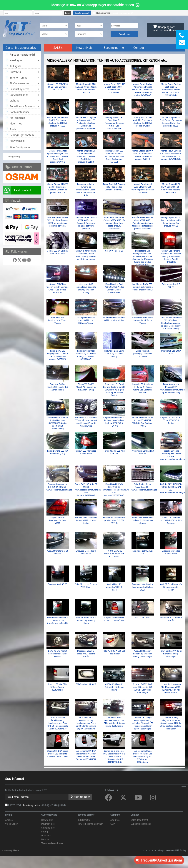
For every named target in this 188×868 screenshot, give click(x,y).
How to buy (47, 820)
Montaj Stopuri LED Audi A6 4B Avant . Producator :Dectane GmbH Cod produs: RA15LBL (114, 156)
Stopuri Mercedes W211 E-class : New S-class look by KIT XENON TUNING (114, 422)
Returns (45, 839)
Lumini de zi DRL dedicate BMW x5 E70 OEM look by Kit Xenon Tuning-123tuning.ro (114, 722)
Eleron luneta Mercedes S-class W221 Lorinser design (86, 520)
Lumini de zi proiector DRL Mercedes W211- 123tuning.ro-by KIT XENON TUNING (171, 688)
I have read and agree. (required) (37, 805)
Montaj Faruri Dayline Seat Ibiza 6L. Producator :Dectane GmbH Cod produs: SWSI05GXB (171, 90)
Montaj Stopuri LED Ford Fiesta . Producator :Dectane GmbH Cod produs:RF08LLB (171, 122)
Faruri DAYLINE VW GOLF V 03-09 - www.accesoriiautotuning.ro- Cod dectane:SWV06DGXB (116, 490)
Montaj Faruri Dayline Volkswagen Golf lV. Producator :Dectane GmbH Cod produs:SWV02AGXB (86, 123)
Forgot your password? (122, 13)
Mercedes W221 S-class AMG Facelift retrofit (86, 654)
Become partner (114, 48)
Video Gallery (12, 824)
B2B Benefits (84, 820)
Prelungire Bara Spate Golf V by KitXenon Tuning (114, 354)
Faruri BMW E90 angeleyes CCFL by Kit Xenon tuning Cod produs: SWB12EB (58, 355)
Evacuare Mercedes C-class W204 (86, 552)
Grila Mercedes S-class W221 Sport (86, 586)
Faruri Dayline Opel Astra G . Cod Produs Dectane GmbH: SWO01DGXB (114, 288)
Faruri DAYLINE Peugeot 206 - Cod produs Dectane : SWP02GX (114, 187)
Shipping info (48, 828)
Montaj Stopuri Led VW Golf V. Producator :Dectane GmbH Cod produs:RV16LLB (58, 122)
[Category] (89, 34)
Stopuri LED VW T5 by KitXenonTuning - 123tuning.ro (58, 687)
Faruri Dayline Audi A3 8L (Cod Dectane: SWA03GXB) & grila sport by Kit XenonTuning (58, 423)
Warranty (46, 835)
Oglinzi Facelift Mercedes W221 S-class (114, 587)
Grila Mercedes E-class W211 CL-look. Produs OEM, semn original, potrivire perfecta (58, 222)
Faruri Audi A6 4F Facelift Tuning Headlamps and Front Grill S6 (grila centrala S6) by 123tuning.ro (86, 723)
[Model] (54, 34)
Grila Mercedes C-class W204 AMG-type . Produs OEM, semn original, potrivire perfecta (86, 223)
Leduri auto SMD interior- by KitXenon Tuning (58, 320)
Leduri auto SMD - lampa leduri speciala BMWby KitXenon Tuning (86, 288)
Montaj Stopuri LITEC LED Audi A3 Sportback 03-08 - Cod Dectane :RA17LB (86, 88)
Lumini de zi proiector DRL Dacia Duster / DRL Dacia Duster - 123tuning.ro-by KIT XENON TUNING (114, 756)
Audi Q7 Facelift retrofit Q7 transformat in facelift (171, 587)
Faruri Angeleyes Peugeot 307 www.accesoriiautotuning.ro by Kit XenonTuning (173, 388)
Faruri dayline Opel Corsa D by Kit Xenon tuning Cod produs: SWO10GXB (86, 355)
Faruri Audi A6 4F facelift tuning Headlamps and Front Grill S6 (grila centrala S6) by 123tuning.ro (58, 723)
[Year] (89, 26)
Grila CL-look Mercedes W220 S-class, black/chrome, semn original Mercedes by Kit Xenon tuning (171, 323)
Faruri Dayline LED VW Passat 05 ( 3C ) (58, 452)
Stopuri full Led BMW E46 (171, 352)
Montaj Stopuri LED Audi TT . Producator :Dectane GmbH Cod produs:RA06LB (143, 122)
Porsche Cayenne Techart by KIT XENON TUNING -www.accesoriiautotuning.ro (173, 455)
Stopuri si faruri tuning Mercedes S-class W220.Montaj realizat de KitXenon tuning (86, 255)
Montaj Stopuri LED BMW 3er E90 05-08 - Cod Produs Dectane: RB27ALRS (171, 188)
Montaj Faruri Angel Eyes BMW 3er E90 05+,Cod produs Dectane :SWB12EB (143, 188)
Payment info (48, 824)
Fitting (45, 832)
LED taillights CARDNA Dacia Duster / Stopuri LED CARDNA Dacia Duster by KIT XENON (86, 755)
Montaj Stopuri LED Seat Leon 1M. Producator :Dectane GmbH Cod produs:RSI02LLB (86, 156)
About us (115, 820)
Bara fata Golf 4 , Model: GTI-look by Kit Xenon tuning (58, 387)
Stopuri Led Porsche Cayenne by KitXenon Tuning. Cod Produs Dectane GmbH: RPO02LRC (171, 256)
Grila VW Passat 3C (114, 251)
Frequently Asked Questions (159, 860)
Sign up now (80, 797)
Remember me (103, 13)
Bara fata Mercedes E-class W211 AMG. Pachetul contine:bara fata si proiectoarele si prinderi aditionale (143, 223)
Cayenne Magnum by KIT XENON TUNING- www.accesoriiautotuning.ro (59, 487)
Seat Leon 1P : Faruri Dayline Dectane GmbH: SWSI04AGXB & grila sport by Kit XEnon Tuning (114, 390)
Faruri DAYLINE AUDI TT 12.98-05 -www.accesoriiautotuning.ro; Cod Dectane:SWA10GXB (88, 490)
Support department (141, 824)
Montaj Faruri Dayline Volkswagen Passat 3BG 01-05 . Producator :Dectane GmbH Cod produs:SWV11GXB (143, 90)
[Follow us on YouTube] (25, 261)
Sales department (139, 820)
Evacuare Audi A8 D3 (58, 584)
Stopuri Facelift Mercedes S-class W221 (58, 520)
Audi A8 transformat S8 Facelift (58, 552)
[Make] (54, 26)
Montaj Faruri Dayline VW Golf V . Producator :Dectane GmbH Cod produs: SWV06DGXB (171, 155)
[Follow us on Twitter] (20, 261)
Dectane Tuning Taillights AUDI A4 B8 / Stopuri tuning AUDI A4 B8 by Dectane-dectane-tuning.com (171, 723)
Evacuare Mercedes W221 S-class (171, 552)
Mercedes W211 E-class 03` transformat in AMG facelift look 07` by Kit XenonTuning (86, 422)
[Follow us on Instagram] (29, 261)
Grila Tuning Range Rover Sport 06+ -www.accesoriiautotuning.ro (144, 487)
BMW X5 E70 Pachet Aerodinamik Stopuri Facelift (58, 654)
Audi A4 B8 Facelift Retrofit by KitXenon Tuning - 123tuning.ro (143, 654)
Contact (139, 48)
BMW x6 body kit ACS (86, 684)
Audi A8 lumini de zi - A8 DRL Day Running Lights (86, 620)
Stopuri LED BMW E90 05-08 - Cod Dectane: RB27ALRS (58, 87)
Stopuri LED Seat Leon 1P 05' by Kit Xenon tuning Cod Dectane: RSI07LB (143, 388)
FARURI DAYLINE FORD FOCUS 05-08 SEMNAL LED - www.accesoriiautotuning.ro (173, 488)
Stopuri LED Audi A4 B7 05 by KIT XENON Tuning (171, 420)
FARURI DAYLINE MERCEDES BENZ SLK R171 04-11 (114, 554)
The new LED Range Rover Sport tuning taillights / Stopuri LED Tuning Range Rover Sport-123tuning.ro (143, 723)
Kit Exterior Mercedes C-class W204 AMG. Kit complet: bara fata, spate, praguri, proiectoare (114, 223)
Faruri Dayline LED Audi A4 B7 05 (114, 452)
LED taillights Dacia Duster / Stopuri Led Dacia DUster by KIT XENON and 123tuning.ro (143, 756)
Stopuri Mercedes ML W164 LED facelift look (114, 619)
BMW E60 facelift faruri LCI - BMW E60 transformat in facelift (58, 620)
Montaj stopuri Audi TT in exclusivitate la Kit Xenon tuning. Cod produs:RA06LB (171, 222)
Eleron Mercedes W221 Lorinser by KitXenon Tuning (143, 320)
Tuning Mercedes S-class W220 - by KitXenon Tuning (86, 320)
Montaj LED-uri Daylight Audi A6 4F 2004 (58, 252)
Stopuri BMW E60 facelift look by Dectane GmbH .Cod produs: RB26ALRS (58, 288)
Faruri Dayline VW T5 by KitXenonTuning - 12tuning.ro (171, 654)
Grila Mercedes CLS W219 (171, 285)
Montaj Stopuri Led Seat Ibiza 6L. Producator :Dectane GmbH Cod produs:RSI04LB (114, 123)
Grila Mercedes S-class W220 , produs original (114, 319)
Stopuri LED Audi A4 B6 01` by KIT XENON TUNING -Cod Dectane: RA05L (143, 422)
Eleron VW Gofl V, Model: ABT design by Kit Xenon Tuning (86, 387)
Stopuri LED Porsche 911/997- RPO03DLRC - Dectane (171, 520)
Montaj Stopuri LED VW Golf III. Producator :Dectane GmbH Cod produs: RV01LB (58, 188)
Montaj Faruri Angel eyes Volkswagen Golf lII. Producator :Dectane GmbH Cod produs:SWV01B (58, 156)
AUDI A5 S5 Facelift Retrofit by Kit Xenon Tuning (114, 687)
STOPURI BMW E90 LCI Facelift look (114, 652)
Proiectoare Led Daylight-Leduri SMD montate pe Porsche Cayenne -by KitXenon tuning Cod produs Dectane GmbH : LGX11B (143, 259)
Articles (9, 820)
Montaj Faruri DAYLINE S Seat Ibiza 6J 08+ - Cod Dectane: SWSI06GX (114, 88)
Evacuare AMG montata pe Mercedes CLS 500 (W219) (114, 520)
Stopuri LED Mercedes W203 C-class (86, 452)
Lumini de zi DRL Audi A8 (143, 552)
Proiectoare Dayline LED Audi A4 (143, 452)
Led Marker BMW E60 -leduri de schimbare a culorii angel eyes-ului (143, 287)
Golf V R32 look (143, 617)
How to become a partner (90, 824)
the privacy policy (31, 805)
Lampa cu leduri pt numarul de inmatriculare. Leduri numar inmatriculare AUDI (86, 190)
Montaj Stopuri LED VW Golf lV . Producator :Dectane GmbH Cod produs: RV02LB (143, 155)
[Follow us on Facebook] (15, 261)
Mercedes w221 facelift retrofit (171, 619)
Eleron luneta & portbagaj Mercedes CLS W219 (143, 354)
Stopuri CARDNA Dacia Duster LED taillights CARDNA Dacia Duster (58, 754)
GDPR (113, 824)
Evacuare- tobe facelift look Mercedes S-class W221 (143, 587)
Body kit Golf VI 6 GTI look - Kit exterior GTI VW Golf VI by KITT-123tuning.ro (143, 688)
